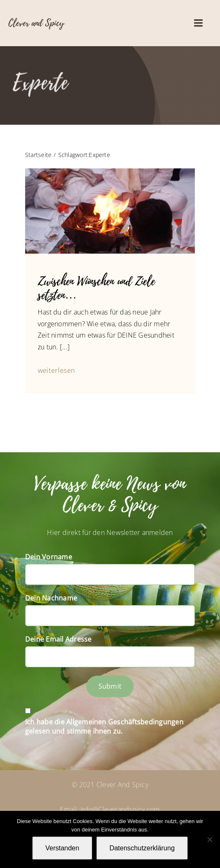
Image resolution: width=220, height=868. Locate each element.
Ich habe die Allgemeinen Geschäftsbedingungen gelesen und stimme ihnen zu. (104, 726)
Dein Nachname (51, 598)
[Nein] (210, 839)
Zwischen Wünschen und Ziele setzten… (96, 288)
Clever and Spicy (36, 23)
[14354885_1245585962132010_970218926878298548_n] (110, 172)
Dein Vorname (49, 557)
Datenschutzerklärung (142, 848)
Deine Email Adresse (58, 639)
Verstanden (62, 848)
